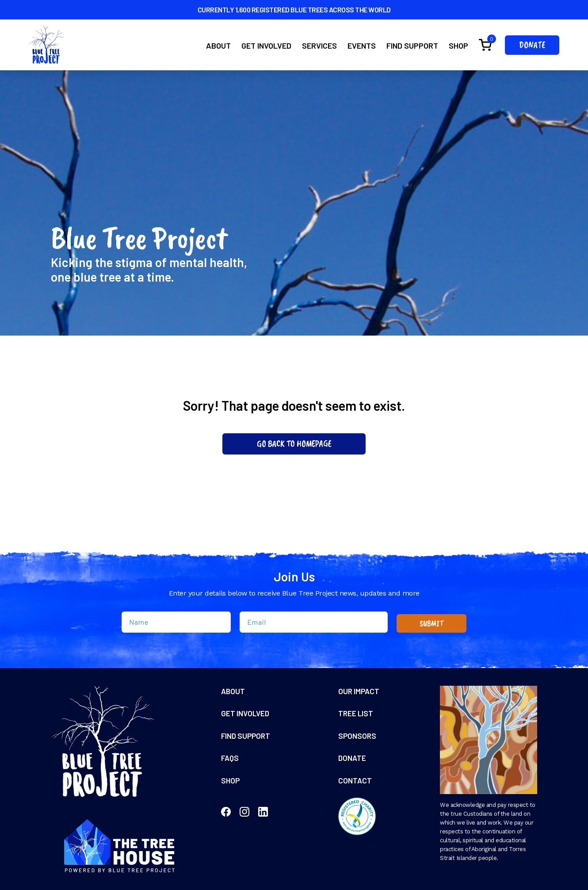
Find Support (412, 46)
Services (319, 46)
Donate (532, 45)
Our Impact (360, 691)
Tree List (356, 714)
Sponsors (358, 737)
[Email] (314, 622)
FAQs (230, 760)
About (218, 46)
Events (362, 46)
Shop (458, 46)
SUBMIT (432, 623)
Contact (355, 783)
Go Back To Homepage (294, 444)
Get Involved (266, 46)
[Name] (176, 622)
